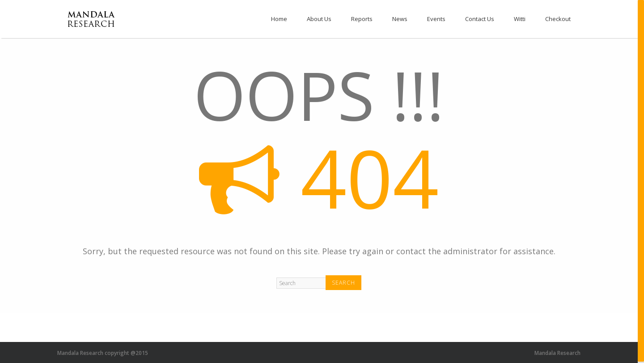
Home (279, 19)
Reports (362, 19)
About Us (319, 19)
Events (436, 19)
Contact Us (480, 19)
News (400, 19)
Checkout (558, 19)
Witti (520, 19)
